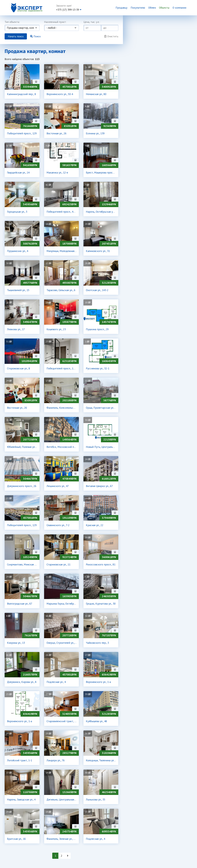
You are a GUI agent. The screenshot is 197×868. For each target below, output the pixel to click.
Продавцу (121, 8)
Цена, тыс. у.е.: (92, 22)
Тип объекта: (12, 22)
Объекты (164, 8)
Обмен (152, 8)
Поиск (35, 36)
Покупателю (138, 8)
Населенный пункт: (55, 22)
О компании (179, 8)
